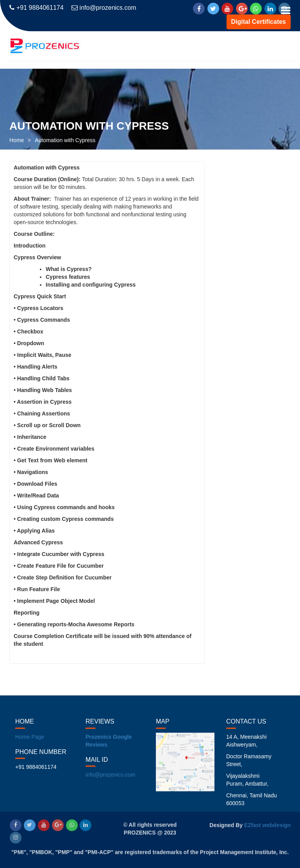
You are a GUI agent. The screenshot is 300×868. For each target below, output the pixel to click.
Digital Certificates (259, 22)
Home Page (30, 743)
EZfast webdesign (267, 824)
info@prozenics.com (104, 8)
